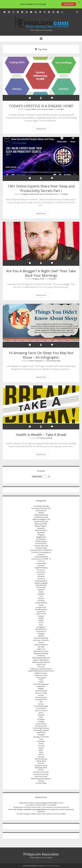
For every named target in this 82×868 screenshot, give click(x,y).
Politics (41, 682)
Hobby (41, 620)
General (45, 109)
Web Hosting (41, 761)
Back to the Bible (41, 524)
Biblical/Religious (41, 526)
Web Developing (41, 759)
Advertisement (41, 510)
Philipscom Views (41, 675)
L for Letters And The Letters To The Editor (41, 805)
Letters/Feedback (41, 645)
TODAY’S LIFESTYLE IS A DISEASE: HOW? (41, 76)
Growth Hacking (41, 609)
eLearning (41, 579)
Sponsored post (41, 710)
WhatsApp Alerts (41, 768)
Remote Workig (41, 691)
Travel (41, 743)
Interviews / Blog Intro (41, 640)
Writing (41, 781)
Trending (41, 746)
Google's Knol (41, 607)
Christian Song (41, 548)
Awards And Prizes (41, 521)
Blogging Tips (41, 537)
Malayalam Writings (41, 653)
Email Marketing (41, 581)
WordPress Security (41, 774)
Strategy (65, 194)
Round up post (40, 194)
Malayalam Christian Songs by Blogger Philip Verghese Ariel (41, 803)
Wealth (41, 754)
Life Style (61, 109)
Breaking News (41, 541)
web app (41, 757)
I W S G (41, 623)
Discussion (41, 570)
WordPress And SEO (41, 772)
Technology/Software (41, 730)
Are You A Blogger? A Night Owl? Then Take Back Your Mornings (41, 241)
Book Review (41, 539)
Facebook (41, 590)
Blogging (25, 194)
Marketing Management (41, 658)
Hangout (41, 616)
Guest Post (41, 612)
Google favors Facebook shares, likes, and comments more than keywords (41, 807)
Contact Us (41, 554)
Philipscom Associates (41, 854)
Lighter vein (41, 649)
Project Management (41, 684)
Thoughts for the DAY (41, 737)
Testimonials (41, 732)
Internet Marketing (41, 638)
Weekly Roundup (41, 765)
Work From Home (41, 776)
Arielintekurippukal (41, 517)
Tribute (41, 748)
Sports (41, 713)
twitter (41, 750)
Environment (41, 587)
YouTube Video (41, 783)
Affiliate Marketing (41, 515)
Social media (41, 708)
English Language (41, 583)
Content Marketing (41, 557)
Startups (41, 715)
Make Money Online (41, 651)
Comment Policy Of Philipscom (41, 550)
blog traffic (41, 532)
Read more (43, 129)
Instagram (41, 634)
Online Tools (41, 664)
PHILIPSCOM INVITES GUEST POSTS (41, 671)
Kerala (41, 642)
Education (41, 576)
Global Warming (41, 603)
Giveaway (41, 601)
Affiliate (41, 513)
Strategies (41, 719)
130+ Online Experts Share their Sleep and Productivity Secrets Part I (41, 156)
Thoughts (41, 735)
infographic (53, 279)
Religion (41, 689)
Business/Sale (41, 543)
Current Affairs (31, 109)
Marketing (41, 656)
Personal (41, 667)
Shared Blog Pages (54, 361)
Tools (41, 739)
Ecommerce (41, 572)
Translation (41, 741)
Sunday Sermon (41, 726)
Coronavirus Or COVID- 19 (41, 559)
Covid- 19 (41, 561)
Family (41, 592)
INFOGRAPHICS (41, 629)
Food (39, 109)
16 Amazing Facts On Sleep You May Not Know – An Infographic (41, 323)
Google (41, 605)
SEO (41, 702)
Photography (41, 678)
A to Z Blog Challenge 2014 (41, 508)
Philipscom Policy (41, 673)
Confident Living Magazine (41, 552)
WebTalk (41, 763)
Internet (41, 636)
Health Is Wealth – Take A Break (41, 405)
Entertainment (41, 585)
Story (41, 717)
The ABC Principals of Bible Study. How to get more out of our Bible (41, 814)
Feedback (41, 594)
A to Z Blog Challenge (45, 438)
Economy (41, 574)
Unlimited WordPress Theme (33, 866)
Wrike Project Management (41, 779)
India (41, 625)
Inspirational (41, 631)
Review (41, 695)
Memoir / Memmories (41, 660)
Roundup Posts (52, 194)
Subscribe (69, 4)
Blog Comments (41, 530)
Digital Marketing (41, 568)
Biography (41, 528)
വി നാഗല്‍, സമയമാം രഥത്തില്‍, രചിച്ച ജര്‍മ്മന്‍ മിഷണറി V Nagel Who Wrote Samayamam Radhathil (41, 810)
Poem (41, 680)
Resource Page (41, 693)
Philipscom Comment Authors (41, 669)
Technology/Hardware (41, 728)
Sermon (41, 704)
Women (41, 770)
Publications (41, 686)
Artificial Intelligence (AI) (41, 519)
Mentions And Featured (41, 662)
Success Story (41, 724)
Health (51, 109)
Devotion (41, 565)
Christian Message (41, 546)
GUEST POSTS (41, 614)
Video (41, 752)
